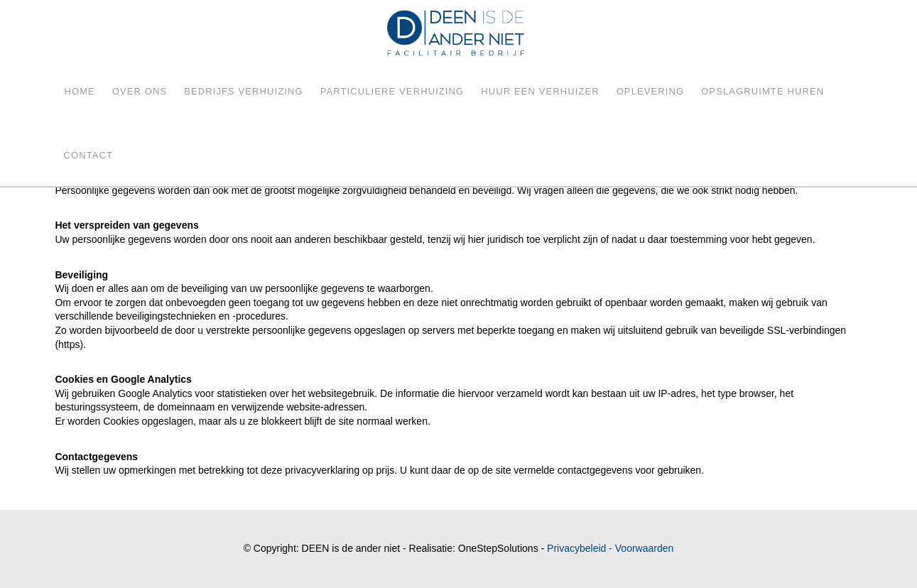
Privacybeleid (576, 548)
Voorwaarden (645, 548)
